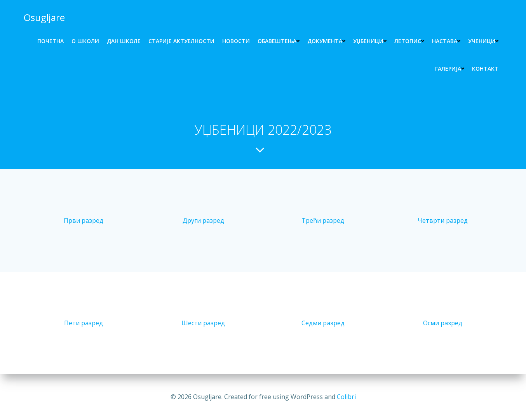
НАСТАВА (446, 41)
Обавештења (279, 41)
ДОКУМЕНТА (326, 41)
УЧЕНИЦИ (483, 41)
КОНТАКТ (485, 69)
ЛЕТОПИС (409, 41)
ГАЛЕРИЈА (450, 69)
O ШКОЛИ (85, 41)
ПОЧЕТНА (51, 41)
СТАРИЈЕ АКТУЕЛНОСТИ (181, 41)
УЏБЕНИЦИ (370, 41)
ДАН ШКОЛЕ (124, 41)
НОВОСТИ (236, 41)
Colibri (346, 397)
